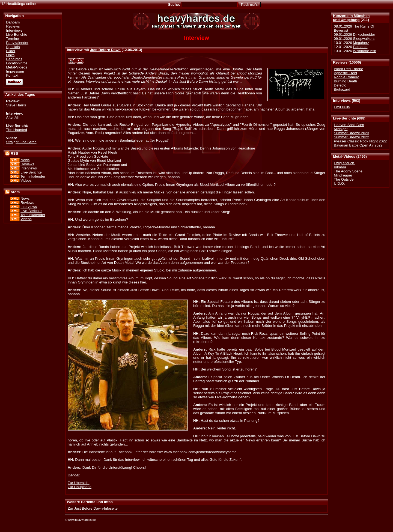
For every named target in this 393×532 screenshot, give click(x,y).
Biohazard (342, 89)
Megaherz (361, 43)
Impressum (15, 71)
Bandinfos (14, 59)
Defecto (340, 85)
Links (10, 55)
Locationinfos (17, 63)
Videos (26, 180)
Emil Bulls (342, 107)
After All (12, 117)
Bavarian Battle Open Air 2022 (358, 145)
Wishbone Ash (364, 51)
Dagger (74, 475)
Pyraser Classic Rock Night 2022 (360, 141)
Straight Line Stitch (21, 142)
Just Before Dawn (105, 50)
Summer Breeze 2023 (351, 133)
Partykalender (17, 43)
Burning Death (345, 81)
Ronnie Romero (346, 77)
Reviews (340, 62)
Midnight (341, 129)
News (25, 160)
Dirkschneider (364, 35)
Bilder (11, 51)
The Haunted (17, 130)
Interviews (342, 101)
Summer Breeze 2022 (351, 137)
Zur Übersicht (79, 483)
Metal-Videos (344, 156)
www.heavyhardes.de (82, 520)
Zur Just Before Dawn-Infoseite (93, 508)
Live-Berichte (344, 118)
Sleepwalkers (364, 39)
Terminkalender (33, 176)
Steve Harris (16, 105)
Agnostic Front (346, 73)
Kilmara (340, 167)
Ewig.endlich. (344, 163)
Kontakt (12, 75)
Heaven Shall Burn (349, 125)
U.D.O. (339, 183)
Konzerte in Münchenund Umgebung (351, 18)
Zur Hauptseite (80, 487)
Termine (12, 39)
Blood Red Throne (348, 69)
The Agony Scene (348, 171)
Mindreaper (343, 175)
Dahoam (13, 22)
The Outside (344, 179)
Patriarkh (360, 47)
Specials (13, 47)
